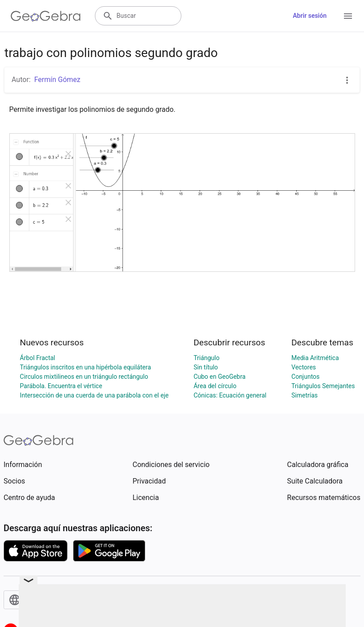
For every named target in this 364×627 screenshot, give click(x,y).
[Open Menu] (348, 16)
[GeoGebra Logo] (46, 16)
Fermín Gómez (57, 80)
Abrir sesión (310, 16)
